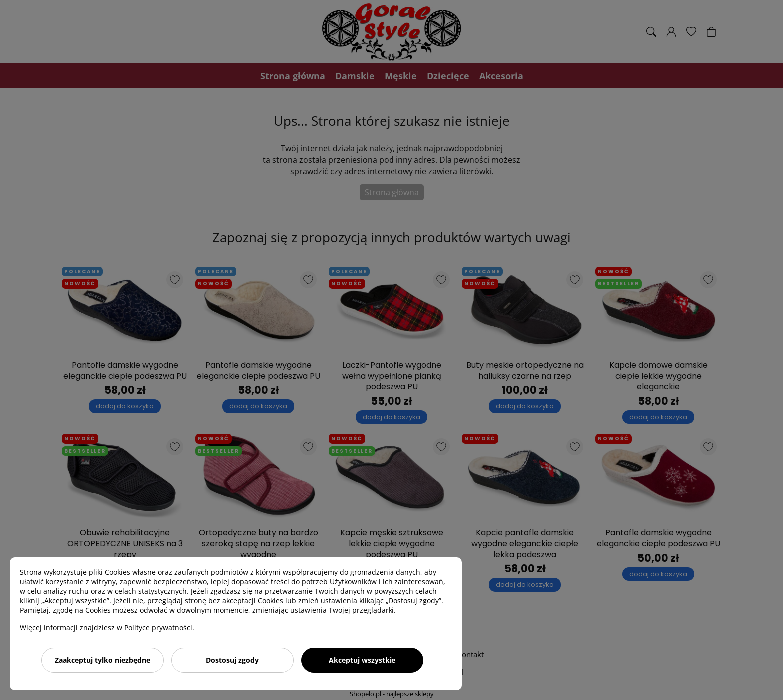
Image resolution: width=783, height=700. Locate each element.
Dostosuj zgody (232, 660)
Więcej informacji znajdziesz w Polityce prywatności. (107, 627)
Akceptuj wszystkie (362, 660)
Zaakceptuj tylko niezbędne (103, 660)
